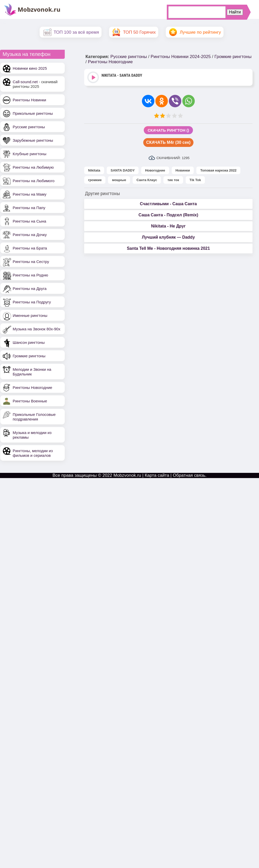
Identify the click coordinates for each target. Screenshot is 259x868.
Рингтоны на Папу (29, 208)
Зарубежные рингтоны (33, 140)
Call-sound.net (25, 82)
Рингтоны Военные (30, 401)
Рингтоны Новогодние (33, 387)
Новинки (183, 170)
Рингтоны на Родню (30, 275)
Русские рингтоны (29, 127)
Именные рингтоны (30, 315)
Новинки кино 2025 (30, 68)
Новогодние (155, 170)
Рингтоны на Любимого (34, 181)
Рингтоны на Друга (30, 289)
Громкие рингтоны (29, 356)
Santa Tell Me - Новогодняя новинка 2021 (168, 248)
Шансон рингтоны (29, 342)
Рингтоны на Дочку (30, 235)
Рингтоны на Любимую (33, 167)
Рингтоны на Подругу (32, 302)
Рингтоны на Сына (29, 221)
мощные (119, 180)
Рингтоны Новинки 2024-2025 (181, 57)
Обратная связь (189, 475)
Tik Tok (195, 180)
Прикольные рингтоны (33, 113)
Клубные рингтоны (30, 154)
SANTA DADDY (123, 170)
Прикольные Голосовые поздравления (34, 417)
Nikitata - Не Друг (168, 226)
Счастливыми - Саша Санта (168, 204)
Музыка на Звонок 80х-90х (37, 329)
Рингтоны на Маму (30, 194)
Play (94, 78)
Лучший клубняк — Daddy (168, 237)
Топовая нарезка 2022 (218, 170)
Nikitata (94, 170)
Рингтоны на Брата (30, 248)
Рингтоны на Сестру (31, 262)
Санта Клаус (147, 180)
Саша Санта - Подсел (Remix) (168, 215)
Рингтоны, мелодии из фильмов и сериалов (33, 453)
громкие (95, 180)
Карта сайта (157, 475)
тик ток (173, 180)
